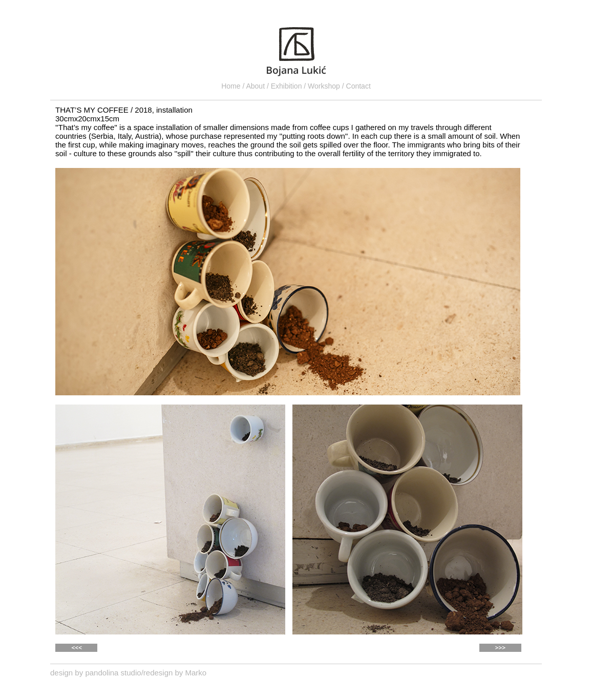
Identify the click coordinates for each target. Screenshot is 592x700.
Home (232, 86)
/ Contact (356, 86)
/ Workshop (323, 86)
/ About (254, 86)
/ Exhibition (285, 86)
